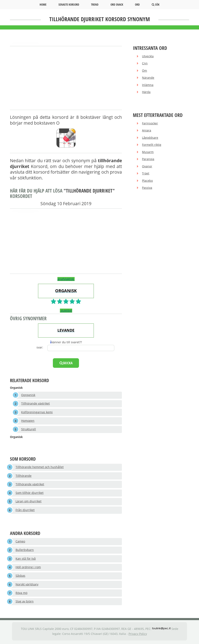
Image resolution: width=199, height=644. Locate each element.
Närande (148, 78)
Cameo (20, 542)
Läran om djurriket (29, 502)
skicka (66, 363)
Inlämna (148, 85)
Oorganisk (28, 395)
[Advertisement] (66, 78)
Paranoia (148, 160)
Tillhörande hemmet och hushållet (40, 468)
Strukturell (29, 430)
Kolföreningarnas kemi (37, 412)
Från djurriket (25, 511)
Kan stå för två (26, 560)
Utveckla (148, 56)
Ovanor (147, 167)
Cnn (145, 63)
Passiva (147, 189)
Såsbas (20, 577)
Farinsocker (150, 124)
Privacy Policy (138, 635)
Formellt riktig (152, 145)
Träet (146, 174)
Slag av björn (25, 603)
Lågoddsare (150, 138)
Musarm (148, 153)
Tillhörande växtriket (36, 404)
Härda (146, 93)
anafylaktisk (66, 279)
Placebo (148, 182)
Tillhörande (24, 476)
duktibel (66, 311)
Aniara (147, 131)
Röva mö (21, 594)
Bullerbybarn (25, 551)
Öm (145, 71)
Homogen (28, 421)
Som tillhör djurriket (30, 494)
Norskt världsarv (27, 586)
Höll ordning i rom (28, 568)
